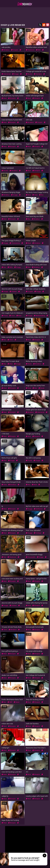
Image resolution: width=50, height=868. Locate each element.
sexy (35, 195)
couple (15, 50)
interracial (6, 74)
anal (4, 98)
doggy (15, 74)
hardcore (30, 50)
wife (10, 267)
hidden (13, 292)
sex (4, 557)
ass (41, 195)
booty (41, 388)
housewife (31, 557)
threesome (15, 243)
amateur (6, 50)
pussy (5, 316)
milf (38, 50)
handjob (38, 74)
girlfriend (38, 509)
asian (29, 364)
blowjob (12, 98)
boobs (29, 74)
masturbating (39, 316)
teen (12, 316)
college (38, 533)
